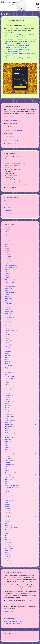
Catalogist (8, 274)
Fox (7, 339)
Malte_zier (8, 397)
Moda (7, 410)
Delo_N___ (9, 303)
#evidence (11, 133)
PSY (7, 469)
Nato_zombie (9, 427)
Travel (7, 532)
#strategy (15, 140)
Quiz (7, 471)
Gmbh (7, 353)
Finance (8, 334)
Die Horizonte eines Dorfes (15, 21)
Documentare (9, 311)
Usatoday (8, 542)
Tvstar (7, 534)
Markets (8, 399)
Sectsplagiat (9, 496)
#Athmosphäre (24, 43)
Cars (7, 271)
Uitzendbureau (10, 538)
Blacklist (8, 261)
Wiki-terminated (10, 555)
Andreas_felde (10, 240)
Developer (8, 307)
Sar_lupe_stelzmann (11, 488)
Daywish (8, 297)
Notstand (8, 439)
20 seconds (18, 157)
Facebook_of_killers (11, 330)
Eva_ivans (8, 322)
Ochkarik (8, 443)
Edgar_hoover (9, 318)
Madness (8, 393)
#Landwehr (27, 37)
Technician (9, 525)
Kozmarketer (9, 381)
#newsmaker (13, 137)
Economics (9, 315)
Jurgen (8, 374)
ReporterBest (9, 477)
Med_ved (8, 406)
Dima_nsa (8, 309)
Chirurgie (8, 278)
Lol (6, 391)
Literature (8, 389)
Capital (8, 269)
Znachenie (9, 561)
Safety (7, 483)
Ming (7, 408)
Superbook (9, 508)
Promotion (8, 462)
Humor (7, 364)
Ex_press (8, 326)
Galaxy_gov (9, 347)
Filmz (7, 332)
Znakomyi (8, 563)
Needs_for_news (10, 433)
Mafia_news (9, 395)
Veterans (8, 546)
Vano (7, 544)
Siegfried (8, 498)
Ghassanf (8, 351)
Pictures (8, 450)
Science (8, 494)
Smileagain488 (10, 500)
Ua (6, 536)
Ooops (7, 448)
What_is (8, 553)
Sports (7, 502)
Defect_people (10, 299)
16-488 (8, 227)
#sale (11, 127)
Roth (7, 481)
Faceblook (8, 328)
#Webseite (18, 29)
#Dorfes (26, 29)
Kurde (7, 383)
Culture (8, 295)
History (8, 360)
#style (16, 60)
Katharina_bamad (10, 376)
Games (8, 349)
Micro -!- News (9, 2)
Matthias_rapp (9, 401)
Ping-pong (8, 458)
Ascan (7, 246)
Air (6, 234)
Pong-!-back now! (25, 25)
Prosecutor (9, 467)
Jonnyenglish (9, 372)
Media (7, 404)
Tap (7, 519)
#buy (15, 127)
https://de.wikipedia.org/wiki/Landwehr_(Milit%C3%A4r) (19, 39)
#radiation (9, 143)
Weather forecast (8, 204)
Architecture (9, 244)
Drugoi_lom (9, 313)
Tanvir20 (8, 517)
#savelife (10, 120)
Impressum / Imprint (9, 612)
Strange (8, 504)
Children (8, 276)
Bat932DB (8, 253)
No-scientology (10, 437)
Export (7, 324)
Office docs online (8, 211)
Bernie (7, 259)
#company (19, 130)
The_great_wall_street (12, 527)
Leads (7, 385)
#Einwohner (7, 43)
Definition (8, 301)
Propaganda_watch (11, 464)
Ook (7, 446)
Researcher (9, 479)
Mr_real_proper (10, 416)
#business (14, 130)
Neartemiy (8, 431)
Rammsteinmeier (10, 473)
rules (10, 187)
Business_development (12, 265)
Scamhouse (9, 490)
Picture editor (7, 207)
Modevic (8, 412)
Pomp (7, 456)
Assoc (7, 248)
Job (7, 370)
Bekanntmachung (10, 257)
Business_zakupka (11, 267)
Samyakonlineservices (12, 485)
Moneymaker (9, 414)
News (7, 435)
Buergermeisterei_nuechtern (13, 263)
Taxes (7, 521)
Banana (8, 250)
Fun (7, 343)
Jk (6, 368)
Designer (8, 305)
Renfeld (8, 475)
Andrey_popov (10, 242)
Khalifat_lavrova (10, 378)
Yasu (7, 559)
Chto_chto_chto (10, 280)
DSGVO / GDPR (26, 601)
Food (7, 336)
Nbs (7, 429)
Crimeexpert (9, 290)
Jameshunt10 (9, 366)
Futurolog (8, 345)
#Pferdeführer (19, 37)
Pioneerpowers (10, 454)
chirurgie (18, 25)
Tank (7, 515)
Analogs (8, 238)
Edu (7, 320)
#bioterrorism (17, 120)
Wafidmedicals (10, 548)
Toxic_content (9, 529)
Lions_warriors (10, 387)
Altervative (9, 236)
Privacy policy (12, 601)
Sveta (7, 511)
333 (7, 232)
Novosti (8, 441)
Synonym (8, 513)
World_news (9, 557)
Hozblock (8, 362)
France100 (9, 341)
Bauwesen (9, 255)
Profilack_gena (10, 460)
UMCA (7, 540)
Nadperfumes (9, 425)
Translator (6, 201)
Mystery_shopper (10, 420)
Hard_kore (9, 355)
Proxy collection (8, 214)
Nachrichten (9, 422)
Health (7, 357)
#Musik (13, 33)
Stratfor (8, 506)
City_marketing (10, 282)
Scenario (8, 492)
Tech (7, 523)
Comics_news (9, 288)
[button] (37, 4)
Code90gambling (10, 286)
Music (7, 418)
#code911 (15, 124)
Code (7, 284)
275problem (9, 229)
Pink (7, 452)
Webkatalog (9, 550)
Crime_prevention (10, 292)
